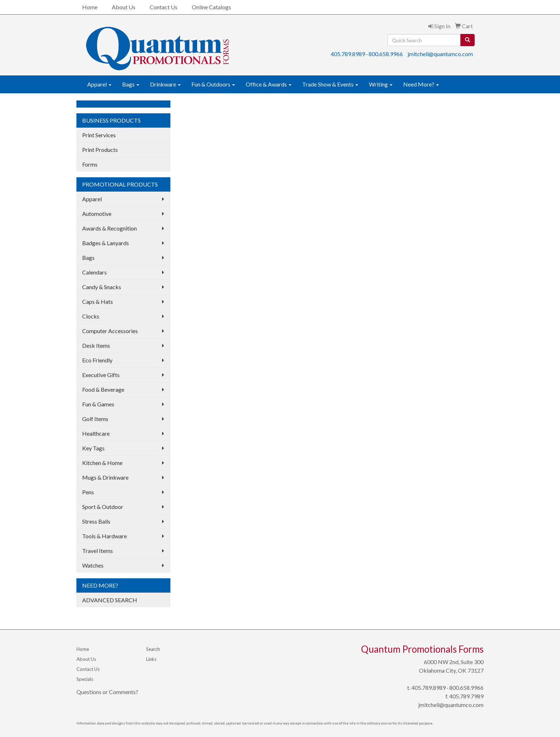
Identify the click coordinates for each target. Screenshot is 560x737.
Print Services (99, 135)
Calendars (94, 272)
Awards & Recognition (109, 228)
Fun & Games (98, 404)
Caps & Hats (97, 301)
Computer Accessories (110, 331)
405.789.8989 (348, 54)
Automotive (97, 214)
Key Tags (93, 448)
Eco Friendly (97, 360)
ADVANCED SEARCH (110, 600)
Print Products (100, 150)
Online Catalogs (211, 7)
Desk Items (96, 345)
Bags (131, 84)
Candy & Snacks (102, 287)
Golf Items (95, 419)
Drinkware (165, 84)
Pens (88, 492)
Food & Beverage (103, 389)
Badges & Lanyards (106, 243)
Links (151, 659)
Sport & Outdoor (103, 507)
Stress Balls (96, 521)
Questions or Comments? (107, 692)
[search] (467, 40)
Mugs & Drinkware (105, 477)
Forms (90, 164)
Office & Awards (269, 84)
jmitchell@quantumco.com (440, 54)
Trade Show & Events (330, 84)
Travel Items (97, 551)
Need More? (421, 84)
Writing (381, 84)
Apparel (99, 84)
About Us (124, 7)
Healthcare (96, 433)
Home (90, 7)
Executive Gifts (101, 375)
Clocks (91, 316)
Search (153, 649)
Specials (85, 679)
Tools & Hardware (104, 536)
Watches (93, 565)
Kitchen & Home (102, 463)
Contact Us (164, 7)
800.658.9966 (386, 54)
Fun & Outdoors (213, 84)
